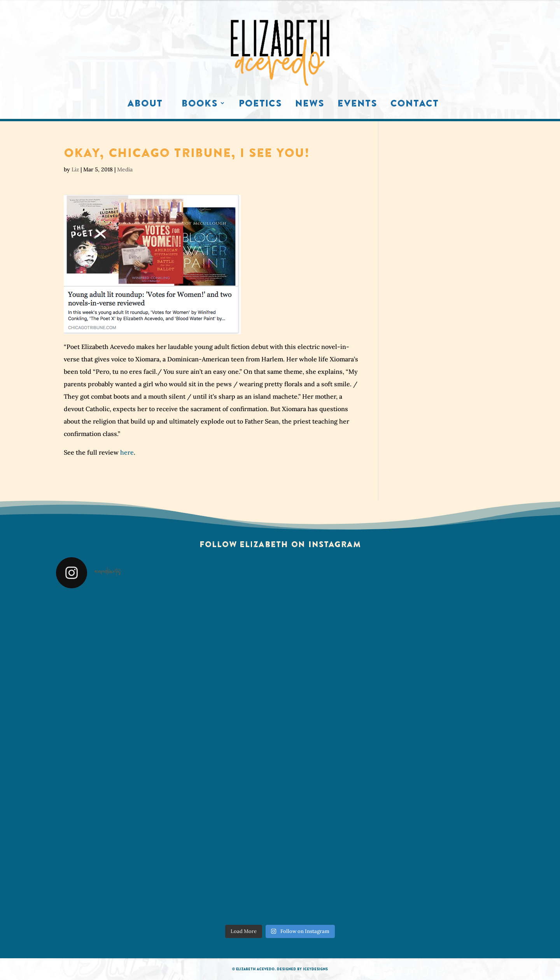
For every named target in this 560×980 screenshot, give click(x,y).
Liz (75, 169)
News (310, 105)
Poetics (260, 105)
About (145, 105)
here (127, 452)
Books (200, 105)
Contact (415, 105)
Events (357, 105)
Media (125, 169)
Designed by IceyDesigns (302, 969)
